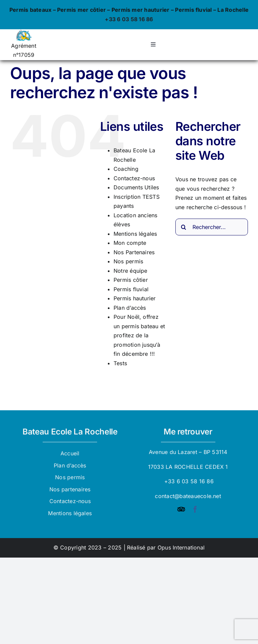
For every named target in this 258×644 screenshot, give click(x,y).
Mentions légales (135, 234)
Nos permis (128, 261)
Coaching (126, 169)
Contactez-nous (134, 178)
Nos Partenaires (134, 252)
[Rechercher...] (212, 227)
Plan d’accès (130, 308)
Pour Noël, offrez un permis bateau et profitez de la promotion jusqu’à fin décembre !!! (139, 335)
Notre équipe (131, 271)
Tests (120, 363)
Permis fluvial (131, 289)
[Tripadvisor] (181, 509)
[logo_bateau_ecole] (24, 32)
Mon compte (130, 243)
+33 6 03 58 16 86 (129, 19)
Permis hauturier (135, 298)
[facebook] (195, 509)
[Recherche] (184, 227)
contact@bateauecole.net (188, 496)
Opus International (181, 547)
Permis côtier (131, 280)
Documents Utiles (136, 187)
